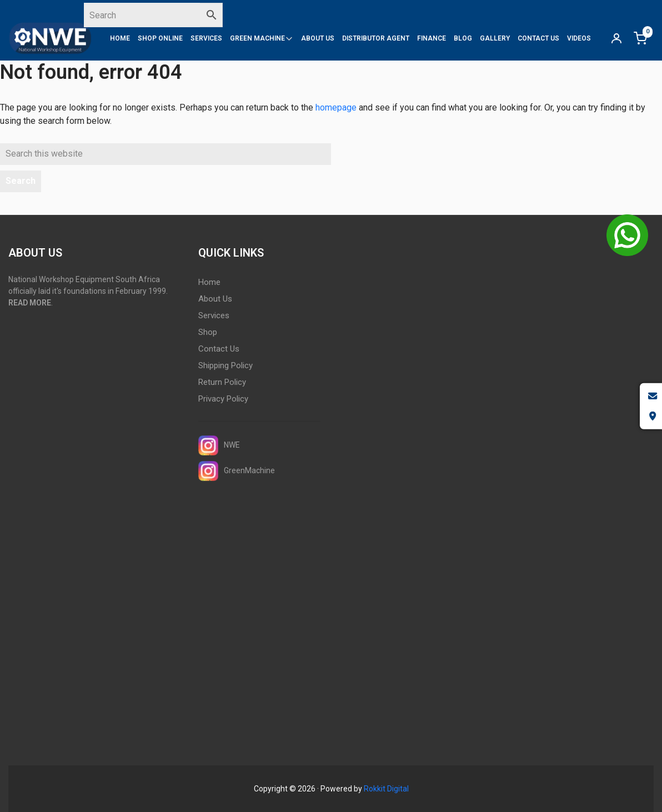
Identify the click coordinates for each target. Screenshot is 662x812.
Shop (208, 332)
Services (214, 315)
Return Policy (222, 382)
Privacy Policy (223, 399)
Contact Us (219, 349)
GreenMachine (237, 471)
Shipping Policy (225, 365)
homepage (336, 107)
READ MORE (30, 303)
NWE (219, 445)
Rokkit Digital (386, 789)
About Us (215, 299)
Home (209, 282)
